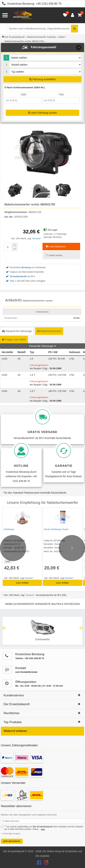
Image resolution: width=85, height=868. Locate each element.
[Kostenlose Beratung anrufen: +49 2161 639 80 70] (3, 4)
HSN (23, 95)
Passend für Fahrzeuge (17, 331)
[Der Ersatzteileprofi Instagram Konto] (45, 864)
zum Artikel (22, 583)
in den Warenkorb (56, 247)
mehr (8, 562)
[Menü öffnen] (5, 15)
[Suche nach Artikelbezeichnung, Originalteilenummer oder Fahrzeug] (42, 29)
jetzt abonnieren (12, 841)
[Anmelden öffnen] (72, 15)
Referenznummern (49, 331)
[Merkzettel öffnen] (64, 15)
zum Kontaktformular (26, 672)
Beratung (26, 267)
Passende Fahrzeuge (42, 346)
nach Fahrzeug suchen (42, 113)
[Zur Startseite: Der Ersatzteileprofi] (23, 15)
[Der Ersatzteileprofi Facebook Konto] (39, 864)
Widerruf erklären (15, 731)
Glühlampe (9, 529)
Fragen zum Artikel (14, 340)
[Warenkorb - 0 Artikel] (80, 15)
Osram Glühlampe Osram (56, 529)
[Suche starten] (74, 29)
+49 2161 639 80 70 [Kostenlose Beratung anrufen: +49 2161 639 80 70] (49, 4)
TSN (61, 95)
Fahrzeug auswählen (43, 79)
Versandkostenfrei (18, 276)
